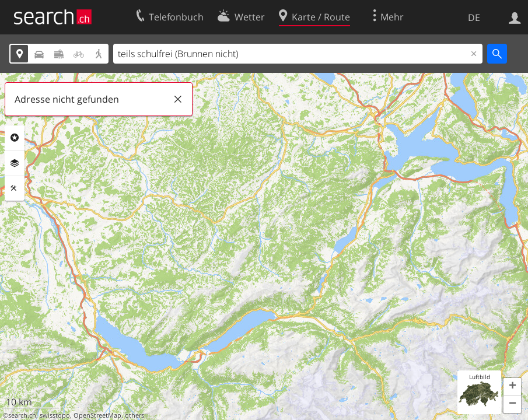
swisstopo (55, 415)
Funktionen (15, 188)
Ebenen (15, 163)
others (134, 415)
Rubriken (15, 138)
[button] (512, 387)
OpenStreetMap (97, 415)
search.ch (22, 415)
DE (474, 17)
